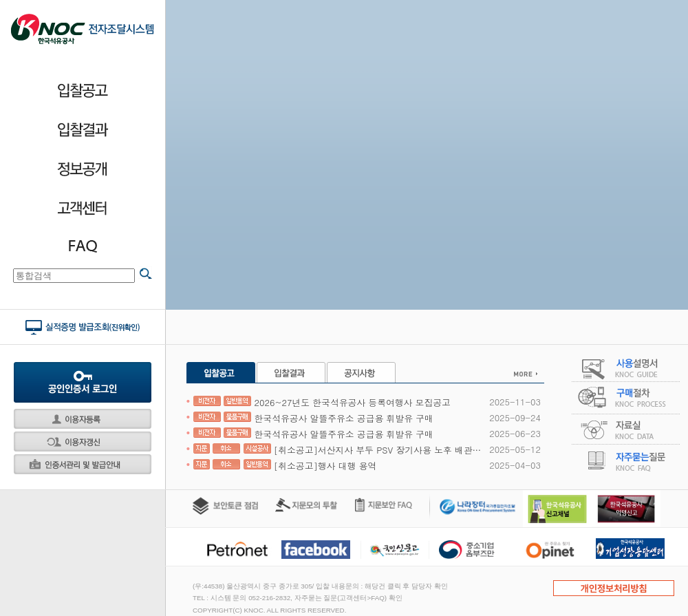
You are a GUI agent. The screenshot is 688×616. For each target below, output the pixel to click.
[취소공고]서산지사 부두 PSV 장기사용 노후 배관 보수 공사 (338, 450)
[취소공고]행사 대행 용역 (285, 466)
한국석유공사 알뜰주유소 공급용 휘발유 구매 (313, 418)
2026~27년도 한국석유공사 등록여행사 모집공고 (322, 402)
